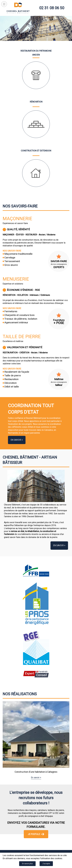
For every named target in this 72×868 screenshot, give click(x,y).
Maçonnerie (17, 219)
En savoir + (17, 440)
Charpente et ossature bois (19, 315)
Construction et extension (36, 151)
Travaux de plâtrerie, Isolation (21, 319)
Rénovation (36, 102)
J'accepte (46, 864)
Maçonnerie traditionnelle (18, 254)
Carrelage (10, 258)
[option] (36, 740)
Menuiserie (16, 279)
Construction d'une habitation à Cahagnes (36, 772)
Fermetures (11, 311)
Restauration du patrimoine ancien (36, 53)
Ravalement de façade (17, 372)
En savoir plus (27, 864)
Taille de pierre (22, 337)
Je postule (36, 834)
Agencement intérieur (16, 322)
